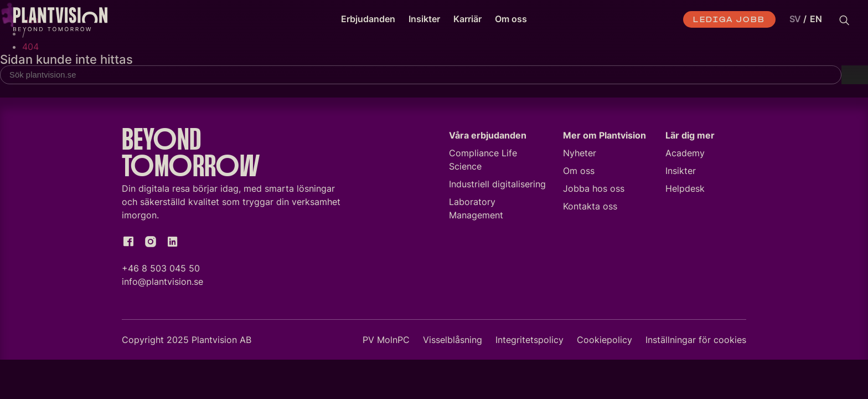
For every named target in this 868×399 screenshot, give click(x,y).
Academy (685, 155)
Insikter (424, 19)
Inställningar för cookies (696, 342)
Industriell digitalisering (497, 186)
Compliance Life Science (483, 162)
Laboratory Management (476, 211)
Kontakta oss (590, 208)
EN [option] (816, 19)
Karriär (467, 19)
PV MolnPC (386, 342)
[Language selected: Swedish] (803, 19)
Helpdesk (685, 191)
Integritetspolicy (529, 342)
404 (30, 47)
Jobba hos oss (594, 191)
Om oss (511, 19)
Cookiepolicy (604, 342)
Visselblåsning (453, 342)
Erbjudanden (368, 19)
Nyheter (580, 155)
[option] (816, 19)
